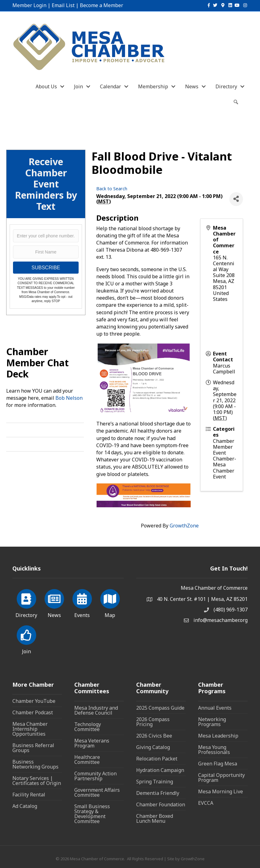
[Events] (82, 602)
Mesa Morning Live (221, 791)
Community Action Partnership (95, 776)
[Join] (26, 639)
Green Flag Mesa (218, 764)
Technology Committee (88, 727)
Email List (63, 5)
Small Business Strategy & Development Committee (92, 814)
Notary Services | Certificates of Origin (37, 781)
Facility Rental (29, 795)
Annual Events (215, 708)
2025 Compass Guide (160, 708)
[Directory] (26, 602)
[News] (54, 602)
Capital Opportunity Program (221, 778)
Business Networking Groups (35, 764)
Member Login (29, 5)
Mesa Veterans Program (92, 743)
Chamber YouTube (34, 701)
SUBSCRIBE (46, 268)
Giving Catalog (153, 747)
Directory (226, 86)
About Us (46, 86)
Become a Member (102, 5)
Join (78, 86)
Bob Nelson (69, 398)
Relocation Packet (157, 759)
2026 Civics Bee (154, 736)
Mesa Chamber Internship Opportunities (30, 729)
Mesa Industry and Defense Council (96, 710)
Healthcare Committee (87, 760)
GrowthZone (184, 526)
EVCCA (206, 803)
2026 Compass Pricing (153, 722)
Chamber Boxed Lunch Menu (155, 818)
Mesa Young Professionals (214, 750)
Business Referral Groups (33, 748)
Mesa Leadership (218, 736)
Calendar (110, 86)
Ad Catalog (25, 806)
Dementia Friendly (158, 793)
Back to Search (112, 189)
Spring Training (155, 782)
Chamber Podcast (33, 712)
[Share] (236, 199)
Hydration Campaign (160, 770)
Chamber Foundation (161, 804)
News (192, 86)
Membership (153, 86)
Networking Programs (212, 722)
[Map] (110, 602)
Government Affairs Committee (97, 792)
